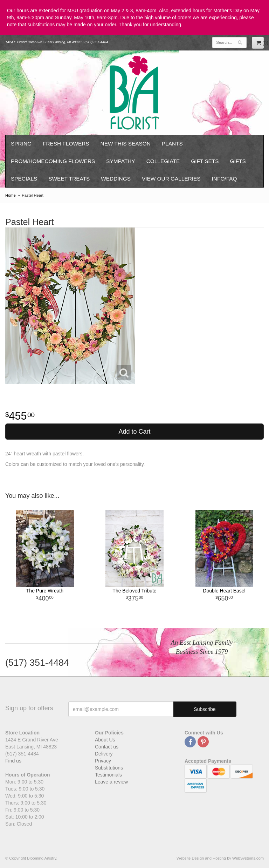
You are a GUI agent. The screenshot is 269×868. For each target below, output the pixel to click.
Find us (13, 761)
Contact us (107, 747)
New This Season (126, 144)
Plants (172, 144)
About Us (105, 740)
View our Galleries (171, 179)
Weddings (116, 179)
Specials (24, 179)
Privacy (103, 761)
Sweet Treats (69, 179)
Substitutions (109, 768)
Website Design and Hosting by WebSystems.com (220, 858)
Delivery (104, 754)
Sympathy (120, 161)
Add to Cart (134, 432)
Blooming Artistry (134, 93)
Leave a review (111, 782)
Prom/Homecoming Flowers (53, 161)
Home (11, 195)
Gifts (238, 161)
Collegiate (163, 161)
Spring (21, 144)
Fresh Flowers (66, 144)
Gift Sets (205, 161)
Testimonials (108, 775)
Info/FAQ (225, 179)
